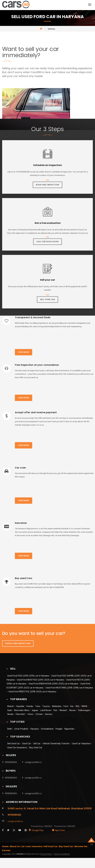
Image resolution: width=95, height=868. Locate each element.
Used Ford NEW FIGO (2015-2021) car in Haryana (40, 680)
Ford (66, 706)
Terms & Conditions (62, 854)
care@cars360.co (33, 762)
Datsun (49, 714)
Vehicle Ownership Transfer (56, 744)
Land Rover (46, 710)
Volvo (30, 714)
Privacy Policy (46, 854)
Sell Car (37, 744)
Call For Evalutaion (47, 242)
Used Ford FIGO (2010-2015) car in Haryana (28, 676)
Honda (30, 706)
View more (24, 352)
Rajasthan (69, 729)
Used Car (27, 744)
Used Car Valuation (81, 744)
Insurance (37, 847)
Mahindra (57, 706)
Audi (9, 710)
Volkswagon (84, 710)
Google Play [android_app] (36, 830)
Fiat (55, 710)
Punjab (59, 729)
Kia (72, 706)
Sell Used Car (13, 744)
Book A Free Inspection (18, 643)
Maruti (10, 706)
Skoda (10, 714)
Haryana (34, 729)
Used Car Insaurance (17, 748)
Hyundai (20, 706)
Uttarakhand (47, 729)
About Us (15, 847)
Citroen (39, 714)
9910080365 (11, 762)
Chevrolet (20, 714)
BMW (84, 706)
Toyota (46, 706)
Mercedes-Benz (22, 710)
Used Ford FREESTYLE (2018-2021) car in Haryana (32, 692)
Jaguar (35, 710)
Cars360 (20, 854)
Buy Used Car (36, 748)
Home (5, 847)
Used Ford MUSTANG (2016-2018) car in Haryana (69, 688)
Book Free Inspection (47, 185)
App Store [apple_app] (58, 830)
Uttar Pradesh (21, 729)
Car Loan (26, 847)
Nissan (72, 710)
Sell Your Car (48, 299)
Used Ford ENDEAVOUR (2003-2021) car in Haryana (53, 684)
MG (77, 706)
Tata (38, 706)
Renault (63, 710)
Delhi (10, 729)
